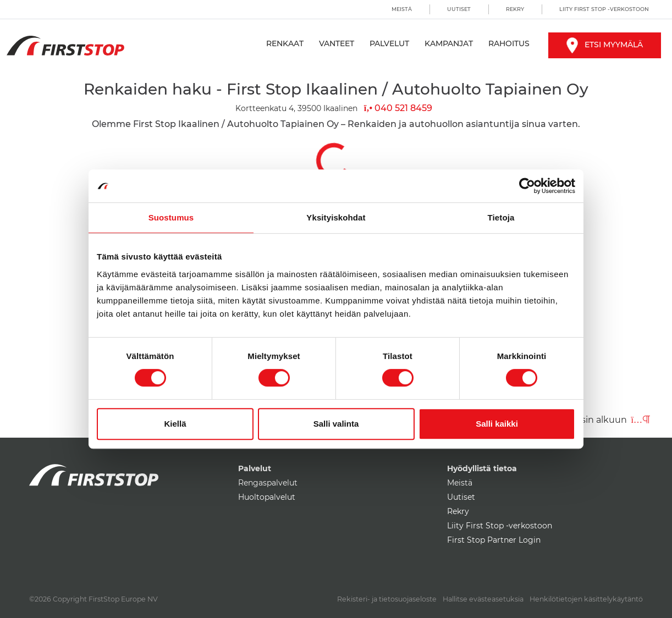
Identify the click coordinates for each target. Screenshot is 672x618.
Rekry (515, 9)
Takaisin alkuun (604, 420)
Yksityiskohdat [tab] (336, 217)
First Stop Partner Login (494, 540)
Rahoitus (509, 43)
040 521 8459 (398, 108)
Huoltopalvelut (267, 497)
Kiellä (175, 424)
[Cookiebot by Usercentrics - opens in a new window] (527, 186)
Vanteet (337, 43)
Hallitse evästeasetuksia (483, 599)
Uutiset (459, 9)
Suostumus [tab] (171, 217)
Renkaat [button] (285, 43)
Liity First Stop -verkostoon (604, 9)
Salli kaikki (497, 424)
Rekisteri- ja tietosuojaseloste (387, 599)
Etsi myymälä (605, 45)
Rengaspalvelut (268, 483)
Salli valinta (336, 424)
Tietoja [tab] (501, 217)
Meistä (402, 9)
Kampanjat (449, 43)
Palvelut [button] (389, 43)
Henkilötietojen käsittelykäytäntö (586, 599)
